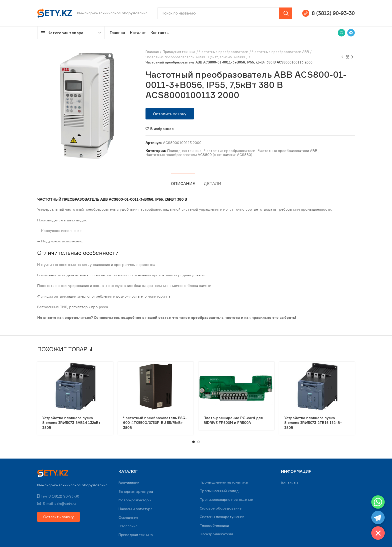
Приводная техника (179, 52)
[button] (170, 114)
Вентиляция (129, 483)
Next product (352, 57)
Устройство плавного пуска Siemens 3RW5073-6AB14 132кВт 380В (71, 423)
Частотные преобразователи (224, 52)
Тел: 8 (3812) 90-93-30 (58, 496)
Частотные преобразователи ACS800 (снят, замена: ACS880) (196, 57)
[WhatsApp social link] (341, 33)
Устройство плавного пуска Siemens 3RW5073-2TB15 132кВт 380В (313, 423)
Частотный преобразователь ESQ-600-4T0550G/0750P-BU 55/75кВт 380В (155, 423)
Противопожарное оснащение (226, 499)
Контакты (289, 483)
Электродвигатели (216, 534)
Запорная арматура (136, 491)
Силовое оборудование (221, 508)
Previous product (342, 57)
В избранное (162, 129)
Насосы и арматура (135, 509)
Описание (183, 183)
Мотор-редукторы (135, 500)
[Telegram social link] (351, 33)
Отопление (128, 526)
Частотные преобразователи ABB (281, 52)
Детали (212, 183)
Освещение (128, 517)
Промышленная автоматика (224, 482)
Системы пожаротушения (222, 517)
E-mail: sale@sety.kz (57, 503)
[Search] (225, 13)
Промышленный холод (219, 491)
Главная (152, 52)
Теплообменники (214, 525)
